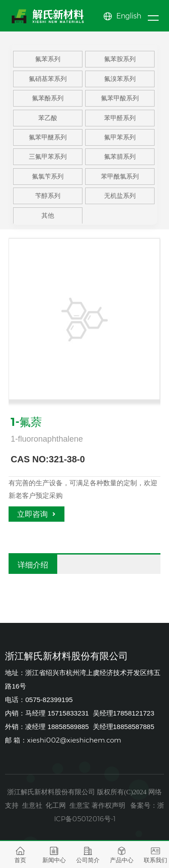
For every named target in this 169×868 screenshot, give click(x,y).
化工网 (56, 805)
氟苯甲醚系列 (48, 140)
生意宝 (80, 805)
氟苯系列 (48, 62)
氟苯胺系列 (120, 62)
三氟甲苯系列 (48, 160)
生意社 (32, 805)
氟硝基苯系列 (48, 82)
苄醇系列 (48, 199)
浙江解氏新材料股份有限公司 (51, 792)
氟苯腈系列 (120, 160)
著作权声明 (108, 805)
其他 (48, 219)
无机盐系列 (120, 199)
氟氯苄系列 (48, 179)
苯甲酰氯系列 (120, 179)
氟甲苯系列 (120, 140)
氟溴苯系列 (120, 82)
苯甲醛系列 (120, 121)
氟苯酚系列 (48, 101)
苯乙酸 (48, 121)
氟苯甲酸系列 (120, 101)
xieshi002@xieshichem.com (74, 740)
